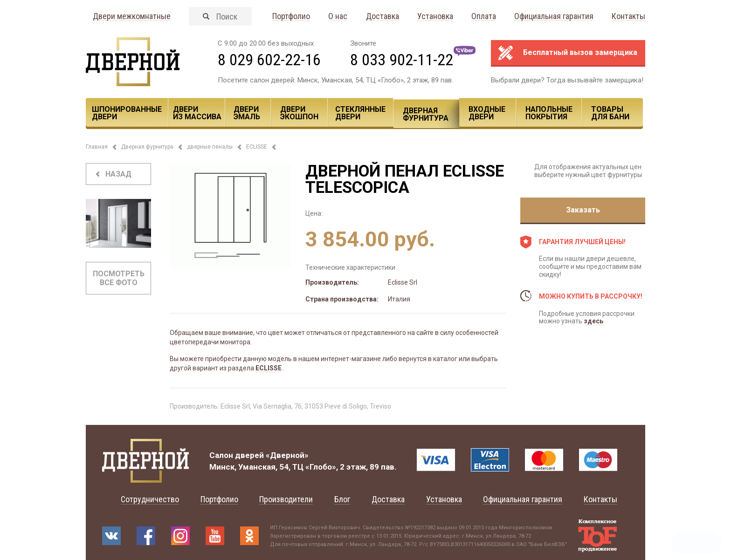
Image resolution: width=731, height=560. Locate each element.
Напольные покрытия (549, 113)
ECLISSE (257, 147)
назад (118, 174)
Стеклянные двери (360, 113)
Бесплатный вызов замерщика (580, 52)
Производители (286, 499)
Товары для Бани (610, 113)
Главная (97, 147)
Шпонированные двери (127, 113)
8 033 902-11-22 (402, 60)
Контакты (628, 17)
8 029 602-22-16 (269, 60)
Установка (435, 17)
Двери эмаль (247, 113)
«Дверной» (287, 455)
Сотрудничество (150, 499)
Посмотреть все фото (119, 278)
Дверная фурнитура (426, 114)
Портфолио (291, 17)
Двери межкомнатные (132, 17)
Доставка (383, 17)
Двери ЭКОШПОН (299, 113)
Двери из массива (197, 113)
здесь (593, 321)
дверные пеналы (210, 147)
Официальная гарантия (554, 17)
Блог (342, 499)
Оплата (484, 17)
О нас (338, 17)
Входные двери (487, 113)
